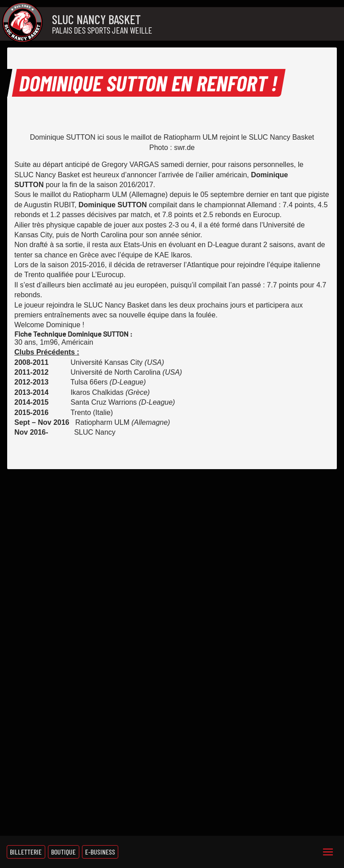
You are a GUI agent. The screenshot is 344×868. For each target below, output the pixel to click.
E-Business (100, 852)
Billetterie (26, 852)
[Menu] (328, 852)
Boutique (63, 852)
